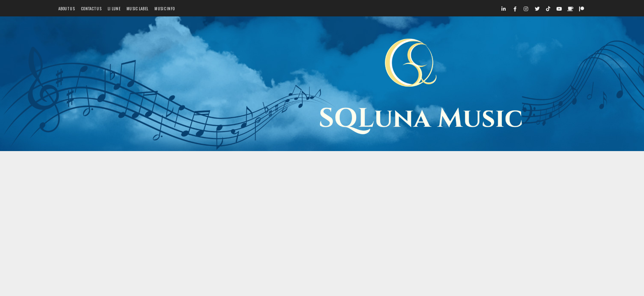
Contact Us (91, 8)
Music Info (164, 8)
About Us (67, 8)
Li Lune (114, 8)
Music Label (137, 8)
